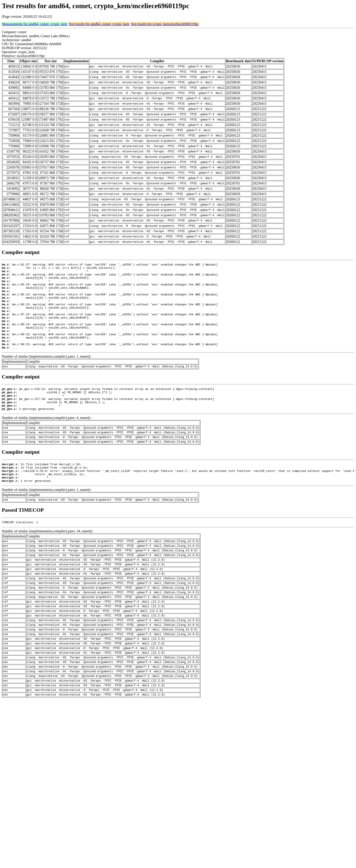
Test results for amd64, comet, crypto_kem (99, 24)
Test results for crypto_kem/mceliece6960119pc (165, 24)
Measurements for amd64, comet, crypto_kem (35, 24)
